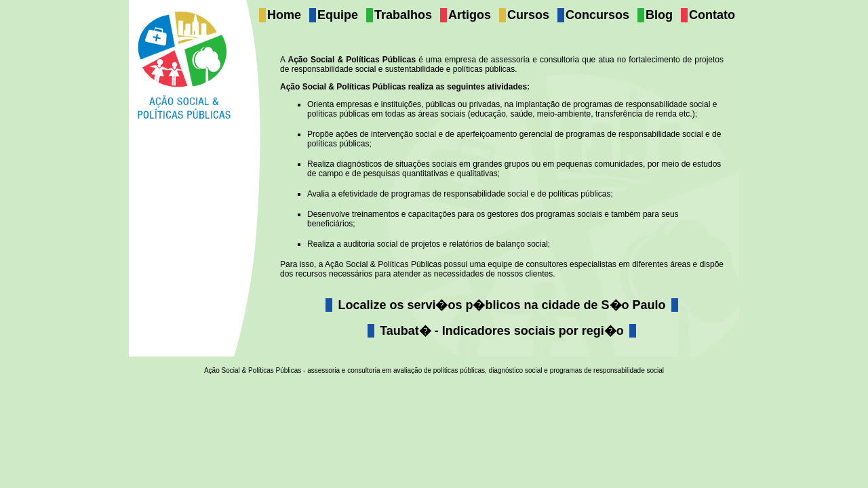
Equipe (338, 15)
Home (284, 15)
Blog (659, 15)
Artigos (470, 15)
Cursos (528, 15)
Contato (712, 15)
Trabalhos (403, 15)
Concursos (597, 15)
